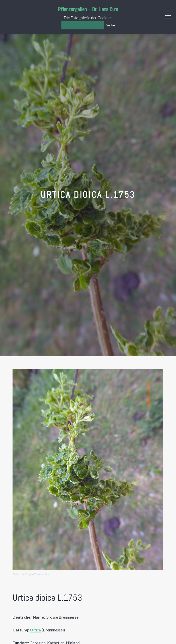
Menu (168, 17)
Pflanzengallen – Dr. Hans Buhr (88, 9)
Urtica (35, 630)
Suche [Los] (111, 25)
